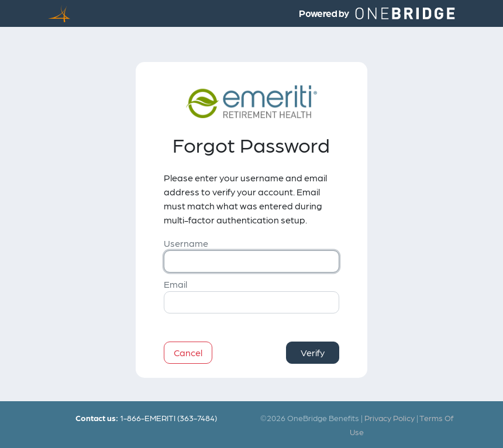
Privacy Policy (390, 418)
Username (186, 243)
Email (175, 284)
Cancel (188, 352)
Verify (313, 352)
